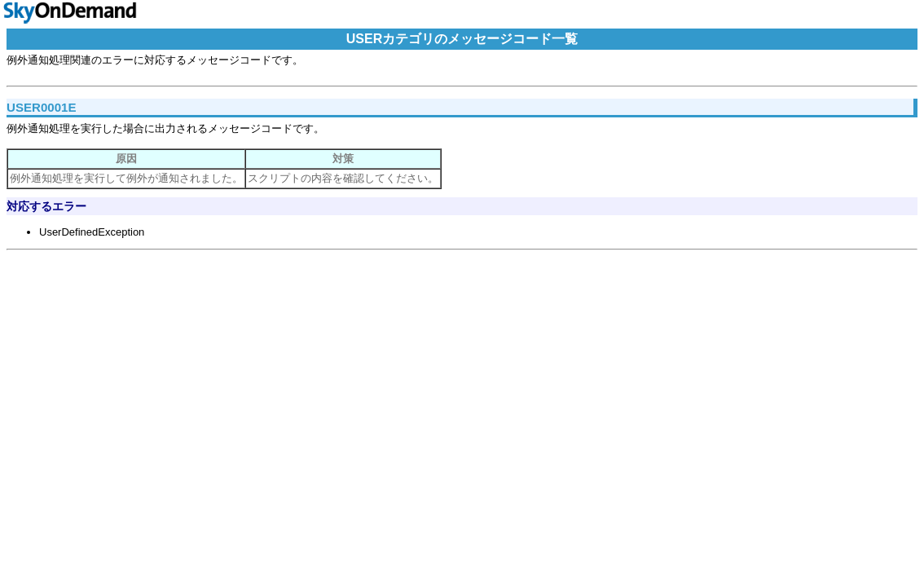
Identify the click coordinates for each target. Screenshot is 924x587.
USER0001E (42, 107)
